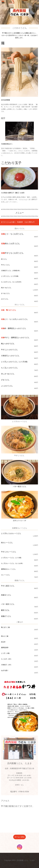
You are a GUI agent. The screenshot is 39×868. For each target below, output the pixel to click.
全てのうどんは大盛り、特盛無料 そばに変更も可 (18, 222)
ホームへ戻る (20, 837)
